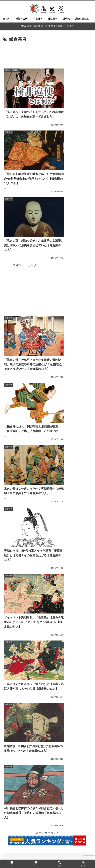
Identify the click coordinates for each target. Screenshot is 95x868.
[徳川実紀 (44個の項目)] (11, 771)
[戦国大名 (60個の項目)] (43, 765)
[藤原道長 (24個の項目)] (85, 782)
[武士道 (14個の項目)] (78, 815)
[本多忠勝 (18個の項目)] (11, 799)
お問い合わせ (18, 852)
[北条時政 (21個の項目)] (69, 787)
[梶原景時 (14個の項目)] (48, 815)
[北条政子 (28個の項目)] (39, 782)
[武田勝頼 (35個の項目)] (56, 776)
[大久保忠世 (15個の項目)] (84, 804)
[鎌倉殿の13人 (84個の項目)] (69, 759)
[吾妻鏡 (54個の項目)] (57, 765)
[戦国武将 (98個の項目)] (42, 759)
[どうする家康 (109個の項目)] (26, 759)
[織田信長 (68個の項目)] (11, 765)
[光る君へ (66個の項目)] (27, 765)
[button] (89, 549)
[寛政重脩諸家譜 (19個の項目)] (71, 793)
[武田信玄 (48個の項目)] (72, 765)
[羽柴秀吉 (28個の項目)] (23, 782)
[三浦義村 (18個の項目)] (67, 799)
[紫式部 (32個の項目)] (9, 782)
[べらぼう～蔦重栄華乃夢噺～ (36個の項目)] (20, 776)
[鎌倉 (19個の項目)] (87, 793)
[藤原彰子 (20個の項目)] (85, 787)
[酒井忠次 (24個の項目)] (69, 782)
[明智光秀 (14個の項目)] (67, 810)
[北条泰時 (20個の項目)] (10, 793)
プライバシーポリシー (77, 852)
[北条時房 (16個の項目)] (39, 804)
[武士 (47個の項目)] (86, 765)
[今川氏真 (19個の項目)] (53, 793)
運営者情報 (47, 852)
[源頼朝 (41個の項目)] (67, 771)
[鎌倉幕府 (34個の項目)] (73, 776)
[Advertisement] (47, 54)
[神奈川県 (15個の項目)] (10, 810)
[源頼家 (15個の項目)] (25, 810)
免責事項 (47, 857)
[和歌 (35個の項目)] (43, 776)
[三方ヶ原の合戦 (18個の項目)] (31, 799)
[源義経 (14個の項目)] (17, 815)
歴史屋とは (18, 847)
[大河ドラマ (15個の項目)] (40, 810)
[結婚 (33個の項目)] (86, 776)
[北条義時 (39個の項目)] (84, 771)
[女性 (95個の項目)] (54, 759)
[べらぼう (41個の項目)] (51, 771)
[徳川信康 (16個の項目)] (10, 804)
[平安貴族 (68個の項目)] (85, 759)
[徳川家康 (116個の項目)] (10, 759)
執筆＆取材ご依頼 (77, 847)
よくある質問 (47, 847)
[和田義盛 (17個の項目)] (84, 799)
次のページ (48, 456)
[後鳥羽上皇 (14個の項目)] (84, 810)
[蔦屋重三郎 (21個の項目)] (27, 787)
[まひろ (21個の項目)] (42, 787)
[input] (47, 549)
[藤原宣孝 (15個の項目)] (54, 804)
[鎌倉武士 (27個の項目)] (54, 782)
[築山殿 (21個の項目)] (55, 787)
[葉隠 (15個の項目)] (54, 810)
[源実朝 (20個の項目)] (24, 793)
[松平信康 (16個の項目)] (25, 804)
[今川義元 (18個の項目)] (51, 799)
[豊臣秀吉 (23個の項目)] (10, 787)
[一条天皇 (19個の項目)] (38, 793)
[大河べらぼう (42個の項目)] (31, 771)
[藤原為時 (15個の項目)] (68, 804)
